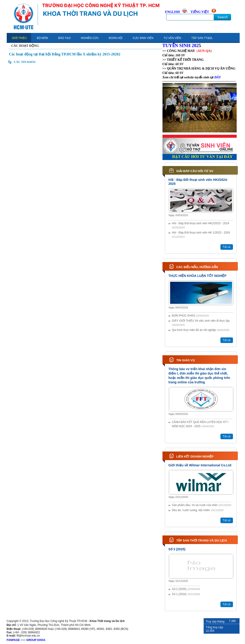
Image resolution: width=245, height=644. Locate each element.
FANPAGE (13, 640)
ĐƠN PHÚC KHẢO (190, 316)
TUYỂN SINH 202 (181, 45)
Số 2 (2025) (186, 589)
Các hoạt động (25, 46)
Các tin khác (25, 62)
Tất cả (227, 247)
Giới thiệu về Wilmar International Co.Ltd (200, 465)
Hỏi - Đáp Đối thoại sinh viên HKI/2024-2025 (198, 182)
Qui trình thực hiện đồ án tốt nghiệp (201, 330)
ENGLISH (172, 12)
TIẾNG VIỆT (200, 12)
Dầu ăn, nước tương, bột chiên (198, 510)
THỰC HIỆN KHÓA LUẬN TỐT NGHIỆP (197, 276)
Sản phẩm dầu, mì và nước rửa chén (202, 505)
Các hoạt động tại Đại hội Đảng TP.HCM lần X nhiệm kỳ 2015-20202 (65, 54)
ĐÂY (218, 77)
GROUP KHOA (36, 640)
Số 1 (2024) (186, 594)
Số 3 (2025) (177, 549)
